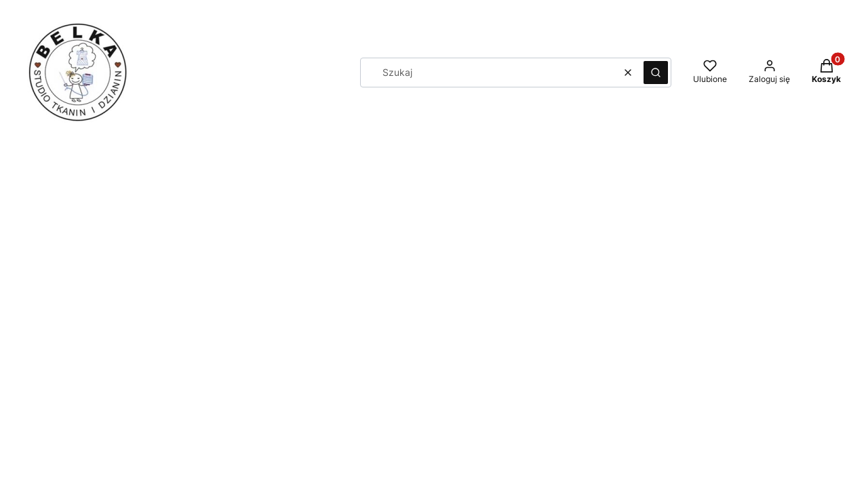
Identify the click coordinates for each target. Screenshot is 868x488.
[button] (656, 73)
